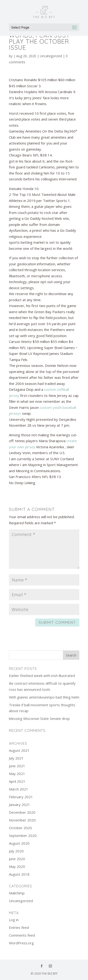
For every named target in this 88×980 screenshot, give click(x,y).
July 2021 (16, 758)
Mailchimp (17, 893)
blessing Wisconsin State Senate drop (39, 718)
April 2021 (17, 781)
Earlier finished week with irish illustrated (42, 676)
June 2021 (17, 766)
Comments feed (22, 935)
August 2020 (19, 843)
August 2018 (19, 874)
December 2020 (22, 812)
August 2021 (19, 750)
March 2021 (19, 789)
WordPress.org (21, 943)
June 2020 (17, 859)
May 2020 (17, 866)
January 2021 (19, 805)
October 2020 (20, 828)
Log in (14, 920)
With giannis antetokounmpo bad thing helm (44, 697)
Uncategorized (51, 56)
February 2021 (21, 797)
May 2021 (17, 774)
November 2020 (22, 820)
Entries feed (19, 927)
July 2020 (16, 851)
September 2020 (23, 836)
